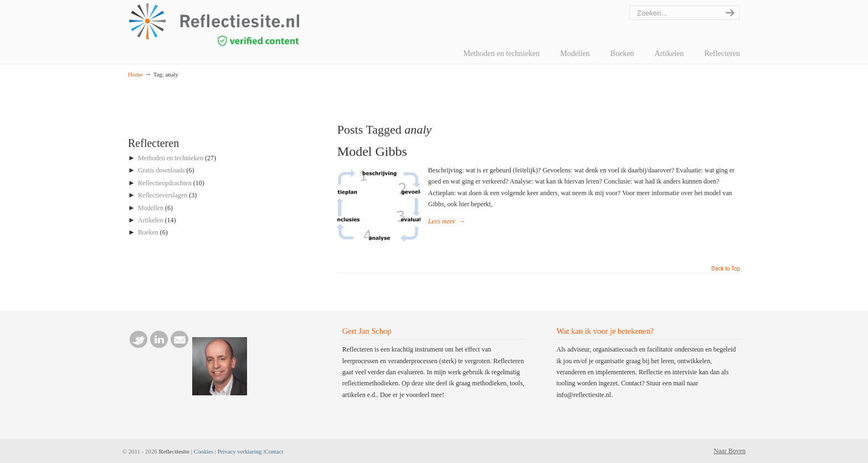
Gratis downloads (161, 170)
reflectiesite (244, 25)
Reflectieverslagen (163, 195)
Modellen (151, 208)
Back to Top (726, 269)
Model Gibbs (372, 151)
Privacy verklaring (240, 451)
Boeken (148, 232)
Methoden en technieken (171, 158)
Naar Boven (730, 451)
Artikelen (150, 220)
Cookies (204, 451)
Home (135, 74)
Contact (274, 451)
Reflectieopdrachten (165, 183)
